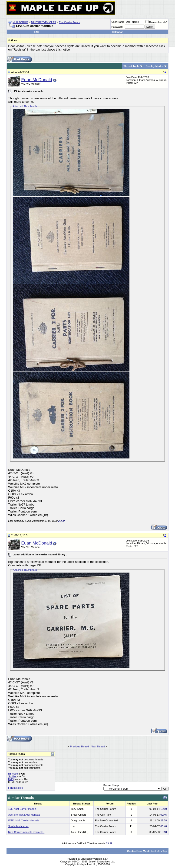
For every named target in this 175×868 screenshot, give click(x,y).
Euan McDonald (37, 80)
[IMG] (11, 779)
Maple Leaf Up (152, 851)
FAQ (37, 32)
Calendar (117, 32)
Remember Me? (157, 22)
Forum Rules (15, 788)
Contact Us (134, 851)
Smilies (12, 776)
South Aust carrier (18, 826)
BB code (13, 774)
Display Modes (155, 66)
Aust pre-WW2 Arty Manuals (24, 815)
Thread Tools (131, 66)
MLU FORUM (20, 22)
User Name (118, 22)
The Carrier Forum (69, 22)
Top (165, 851)
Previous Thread (80, 746)
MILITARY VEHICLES (44, 22)
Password (117, 27)
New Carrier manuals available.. (26, 832)
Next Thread (98, 746)
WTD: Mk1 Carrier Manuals (24, 820)
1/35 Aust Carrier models (22, 809)
